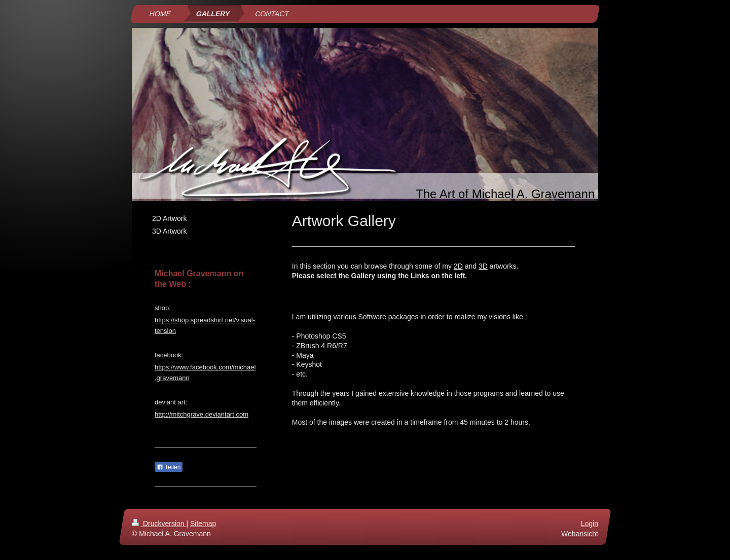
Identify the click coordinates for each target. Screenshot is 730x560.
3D (483, 266)
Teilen (169, 467)
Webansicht (580, 534)
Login (590, 524)
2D (458, 266)
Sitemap (203, 524)
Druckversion (159, 524)
